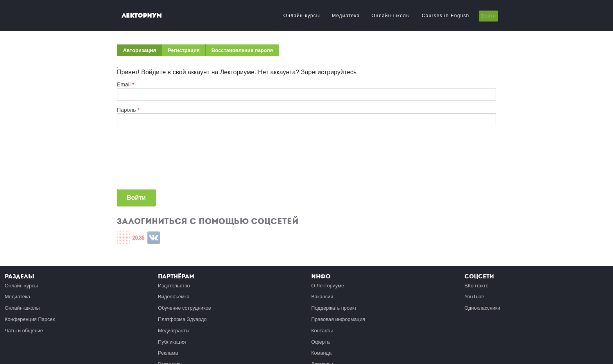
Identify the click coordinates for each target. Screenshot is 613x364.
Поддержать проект (334, 308)
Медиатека (346, 16)
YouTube (474, 297)
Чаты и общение (24, 331)
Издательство (174, 286)
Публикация (172, 342)
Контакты (322, 331)
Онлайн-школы (391, 16)
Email (125, 84)
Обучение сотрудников (185, 308)
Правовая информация (338, 319)
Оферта (320, 342)
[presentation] (149, 161)
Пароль (128, 110)
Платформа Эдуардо (182, 319)
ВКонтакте (477, 286)
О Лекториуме (328, 286)
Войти (488, 16)
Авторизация (143, 52)
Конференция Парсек (30, 319)
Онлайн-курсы (302, 16)
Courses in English (446, 16)
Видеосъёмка (174, 297)
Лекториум (142, 15)
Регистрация (184, 50)
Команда (321, 353)
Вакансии (322, 297)
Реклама (168, 353)
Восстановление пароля (242, 50)
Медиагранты (174, 331)
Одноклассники (482, 308)
